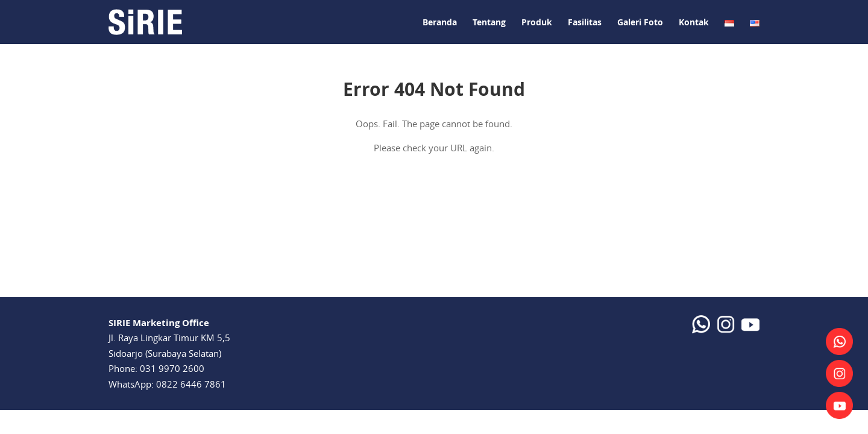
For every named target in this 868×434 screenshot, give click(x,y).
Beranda (440, 22)
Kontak (694, 22)
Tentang (489, 22)
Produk (537, 22)
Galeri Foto (640, 22)
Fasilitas (585, 22)
